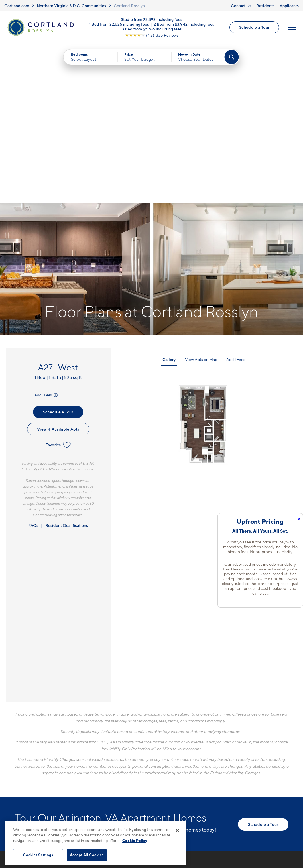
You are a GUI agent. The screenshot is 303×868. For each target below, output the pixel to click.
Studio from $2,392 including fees (151, 20)
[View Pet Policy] (148, 766)
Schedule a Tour (254, 27)
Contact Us (241, 6)
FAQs (33, 365)
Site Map (177, 819)
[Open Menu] (292, 28)
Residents (265, 6)
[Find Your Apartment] (231, 57)
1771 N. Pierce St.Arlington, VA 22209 (122, 749)
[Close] (177, 830)
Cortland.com (17, 6)
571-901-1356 (115, 735)
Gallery (169, 200)
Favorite (58, 285)
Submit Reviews (150, 819)
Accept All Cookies (87, 855)
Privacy (125, 819)
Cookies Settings (38, 855)
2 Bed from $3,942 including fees (184, 24)
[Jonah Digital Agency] (275, 815)
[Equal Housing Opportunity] (103, 766)
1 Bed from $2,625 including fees (119, 24)
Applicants (289, 6)
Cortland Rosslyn (129, 6)
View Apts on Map (201, 200)
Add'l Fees (47, 235)
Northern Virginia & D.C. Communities (71, 6)
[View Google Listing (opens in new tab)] (152, 35)
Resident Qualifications (67, 365)
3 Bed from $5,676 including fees (152, 29)
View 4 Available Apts (58, 269)
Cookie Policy (135, 841)
